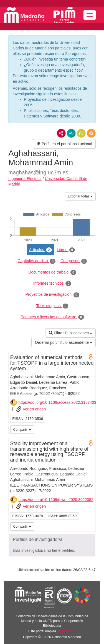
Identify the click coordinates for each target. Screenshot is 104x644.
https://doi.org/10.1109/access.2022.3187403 (57, 402)
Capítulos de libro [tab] (37, 261)
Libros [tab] (66, 250)
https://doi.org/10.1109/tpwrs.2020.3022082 (56, 500)
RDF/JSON (91, 133)
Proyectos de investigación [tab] (52, 295)
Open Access (91, 357)
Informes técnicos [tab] (52, 284)
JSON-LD (71, 133)
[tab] (52, 540)
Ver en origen (34, 409)
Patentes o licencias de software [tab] (52, 317)
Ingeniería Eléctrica (25, 179)
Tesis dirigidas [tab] (52, 306)
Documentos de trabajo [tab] (52, 272)
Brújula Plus (66, 631)
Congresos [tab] (74, 261)
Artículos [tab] (40, 250)
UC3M (90, 429)
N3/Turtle (81, 133)
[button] (52, 540)
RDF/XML (61, 133)
